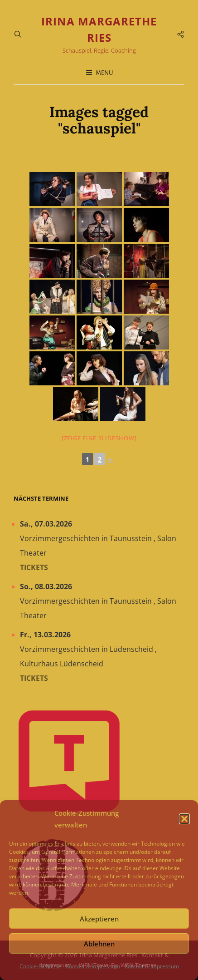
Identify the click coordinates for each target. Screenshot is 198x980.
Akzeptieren (99, 919)
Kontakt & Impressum (93, 966)
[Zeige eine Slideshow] (99, 438)
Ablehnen (99, 944)
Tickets (34, 567)
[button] (184, 819)
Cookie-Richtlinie (40, 966)
